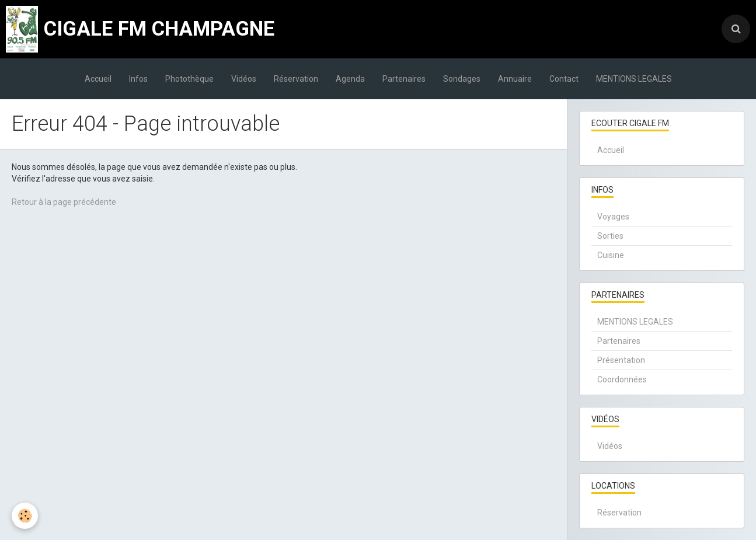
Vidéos (244, 79)
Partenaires (404, 79)
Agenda (350, 79)
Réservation (296, 79)
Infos (138, 79)
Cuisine (611, 255)
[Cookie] (25, 516)
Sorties (610, 236)
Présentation (621, 360)
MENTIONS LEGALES (634, 79)
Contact (564, 79)
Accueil (98, 79)
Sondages (462, 79)
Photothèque (189, 79)
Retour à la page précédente (64, 202)
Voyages (613, 217)
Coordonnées (622, 379)
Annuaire (515, 79)
